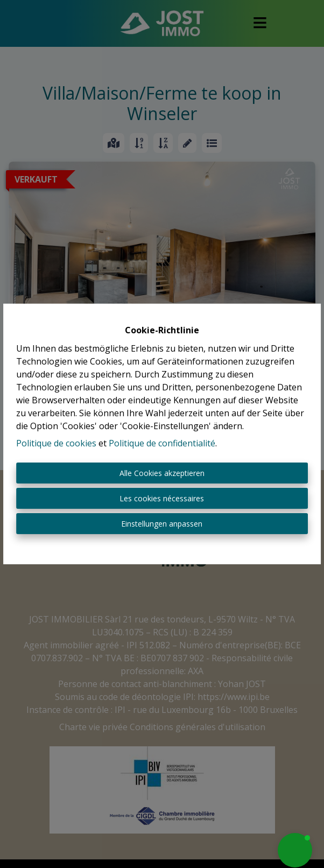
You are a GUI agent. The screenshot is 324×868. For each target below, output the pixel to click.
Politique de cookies (56, 443)
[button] (295, 850)
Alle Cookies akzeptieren (162, 473)
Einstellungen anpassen (162, 524)
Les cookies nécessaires (162, 498)
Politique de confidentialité (162, 443)
